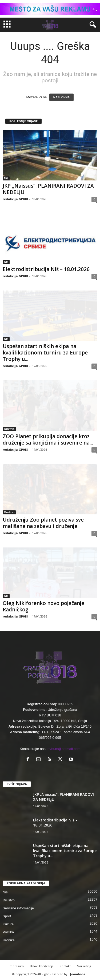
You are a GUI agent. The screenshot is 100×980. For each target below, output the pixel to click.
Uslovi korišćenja (42, 966)
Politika (8, 932)
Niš (6, 178)
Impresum (16, 966)
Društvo (9, 429)
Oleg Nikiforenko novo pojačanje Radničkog (43, 606)
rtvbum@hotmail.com (64, 749)
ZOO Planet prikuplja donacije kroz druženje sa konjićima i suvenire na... (48, 439)
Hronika (9, 940)
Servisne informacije (18, 908)
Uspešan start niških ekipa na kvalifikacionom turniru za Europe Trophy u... (45, 353)
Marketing (84, 966)
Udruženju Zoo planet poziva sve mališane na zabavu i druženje (43, 523)
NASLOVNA (62, 97)
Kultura (8, 924)
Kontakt (65, 966)
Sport (7, 916)
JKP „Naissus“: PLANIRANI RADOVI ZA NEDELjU (48, 189)
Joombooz (78, 974)
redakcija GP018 (15, 199)
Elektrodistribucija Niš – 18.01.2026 (46, 269)
